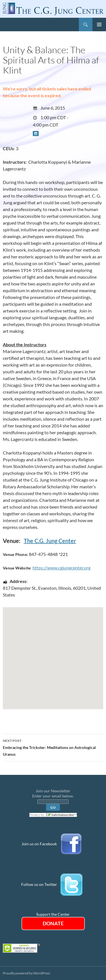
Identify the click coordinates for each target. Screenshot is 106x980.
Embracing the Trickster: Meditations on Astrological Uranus (53, 747)
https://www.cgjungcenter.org (61, 568)
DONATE (53, 923)
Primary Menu (99, 25)
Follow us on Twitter (39, 884)
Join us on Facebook (39, 844)
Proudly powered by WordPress (26, 973)
